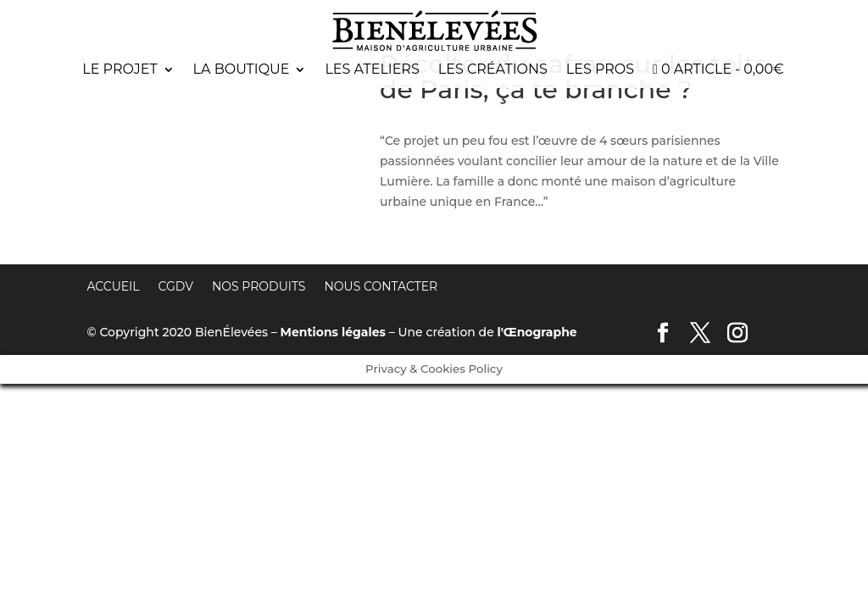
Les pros (600, 70)
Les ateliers (372, 70)
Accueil (113, 286)
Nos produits (259, 286)
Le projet (120, 70)
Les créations (493, 70)
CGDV (176, 286)
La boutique (242, 70)
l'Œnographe (537, 332)
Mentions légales (333, 332)
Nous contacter (381, 286)
